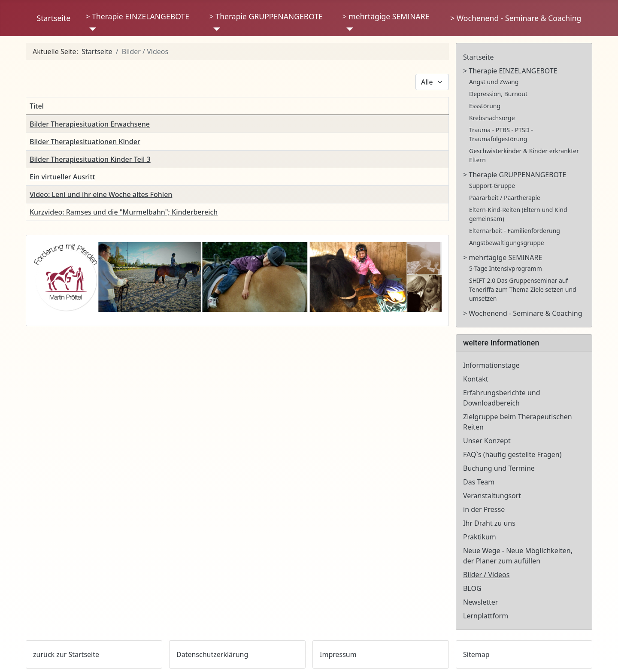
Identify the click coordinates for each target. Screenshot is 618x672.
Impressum (338, 654)
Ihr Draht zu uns (489, 523)
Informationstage (491, 365)
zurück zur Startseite (66, 654)
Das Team (479, 482)
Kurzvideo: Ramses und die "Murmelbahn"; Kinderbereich (124, 212)
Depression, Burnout (498, 94)
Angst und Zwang (494, 82)
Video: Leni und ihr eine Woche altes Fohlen (101, 194)
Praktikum (480, 537)
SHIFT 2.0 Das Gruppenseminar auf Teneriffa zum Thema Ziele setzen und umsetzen (523, 289)
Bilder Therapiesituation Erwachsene (90, 124)
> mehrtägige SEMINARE (386, 16)
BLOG (472, 588)
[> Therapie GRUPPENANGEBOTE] (215, 29)
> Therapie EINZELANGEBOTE (137, 16)
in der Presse (484, 509)
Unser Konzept (487, 441)
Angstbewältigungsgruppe (507, 243)
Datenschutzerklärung (212, 654)
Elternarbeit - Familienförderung (515, 231)
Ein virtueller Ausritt (62, 177)
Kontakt (476, 379)
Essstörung (485, 106)
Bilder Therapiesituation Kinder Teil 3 (90, 159)
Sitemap (476, 654)
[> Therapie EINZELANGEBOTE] (91, 29)
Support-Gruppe (492, 186)
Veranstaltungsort (492, 496)
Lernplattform (486, 616)
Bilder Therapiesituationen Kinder (85, 142)
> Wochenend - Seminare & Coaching (516, 18)
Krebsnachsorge (492, 118)
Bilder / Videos (486, 575)
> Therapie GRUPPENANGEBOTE (266, 16)
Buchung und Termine (499, 468)
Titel (37, 106)
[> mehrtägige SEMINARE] (348, 29)
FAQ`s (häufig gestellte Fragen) (512, 454)
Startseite (54, 18)
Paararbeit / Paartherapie (505, 198)
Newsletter (480, 602)
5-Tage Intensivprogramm (506, 268)
